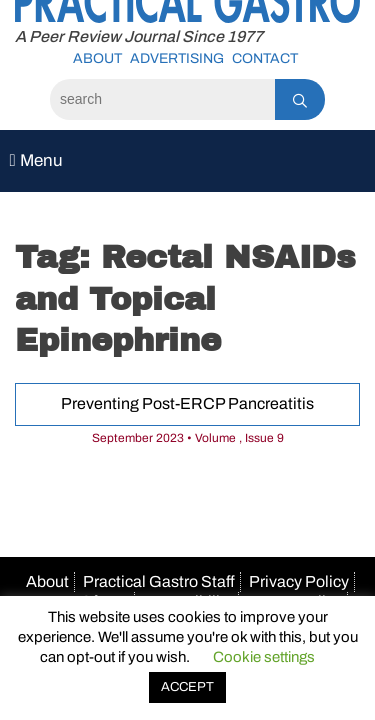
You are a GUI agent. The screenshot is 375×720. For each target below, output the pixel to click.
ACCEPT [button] (187, 687)
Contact (265, 58)
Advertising (177, 58)
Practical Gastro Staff (159, 581)
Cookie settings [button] (264, 657)
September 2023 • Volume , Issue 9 (188, 438)
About (97, 58)
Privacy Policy (299, 581)
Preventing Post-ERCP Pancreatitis (187, 403)
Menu (35, 160)
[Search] (162, 99)
